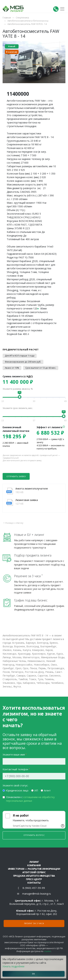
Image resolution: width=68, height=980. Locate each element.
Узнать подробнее (13, 966)
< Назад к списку (13, 523)
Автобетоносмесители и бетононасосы (28, 21)
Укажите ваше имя (14, 755)
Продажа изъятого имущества (34, 876)
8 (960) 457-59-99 (34, 888)
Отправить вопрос (34, 835)
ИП (36, 790)
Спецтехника (22, 18)
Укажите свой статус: (15, 785)
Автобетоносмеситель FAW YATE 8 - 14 (27, 24)
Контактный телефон (15, 769)
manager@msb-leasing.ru (37, 894)
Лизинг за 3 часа (34, 923)
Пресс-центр (34, 879)
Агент (47, 790)
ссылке (47, 951)
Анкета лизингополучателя (32, 489)
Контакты (34, 883)
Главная (7, 18)
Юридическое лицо (17, 790)
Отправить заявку (16, 476)
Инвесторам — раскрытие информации (34, 869)
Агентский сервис (34, 872)
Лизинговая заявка (27, 500)
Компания (34, 865)
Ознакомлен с (30, 799)
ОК (33, 974)
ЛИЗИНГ (34, 862)
